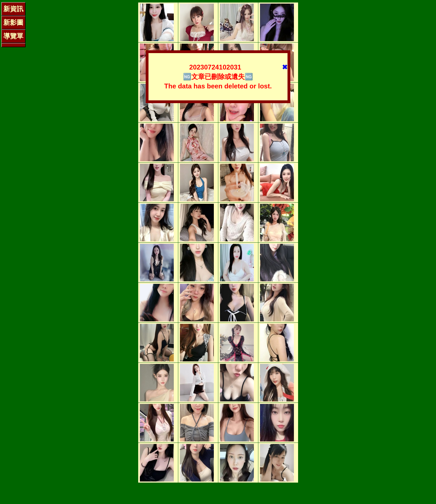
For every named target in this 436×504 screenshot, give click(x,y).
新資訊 (13, 9)
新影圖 (13, 22)
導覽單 (13, 36)
